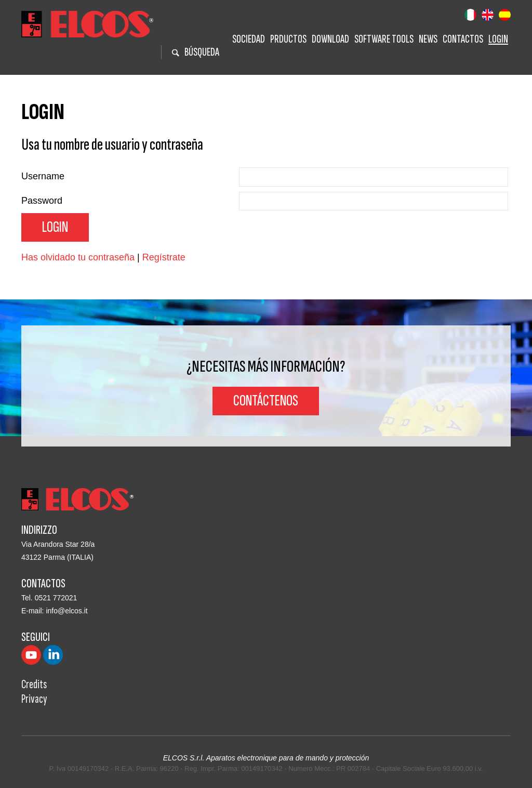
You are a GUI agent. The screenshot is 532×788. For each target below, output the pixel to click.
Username (43, 176)
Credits (34, 684)
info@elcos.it (66, 611)
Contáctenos (266, 401)
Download (330, 39)
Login (498, 39)
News (428, 39)
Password (42, 201)
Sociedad (249, 39)
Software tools (384, 39)
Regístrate (164, 257)
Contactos (463, 39)
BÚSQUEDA (196, 52)
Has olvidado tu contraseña (78, 257)
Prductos (288, 39)
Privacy (34, 699)
